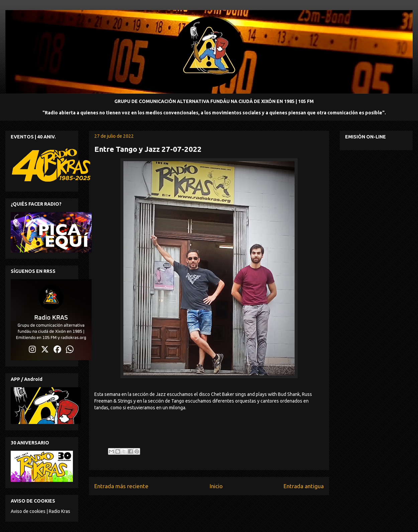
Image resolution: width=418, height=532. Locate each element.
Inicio (216, 486)
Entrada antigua (304, 486)
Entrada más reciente (121, 486)
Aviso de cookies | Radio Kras (40, 511)
